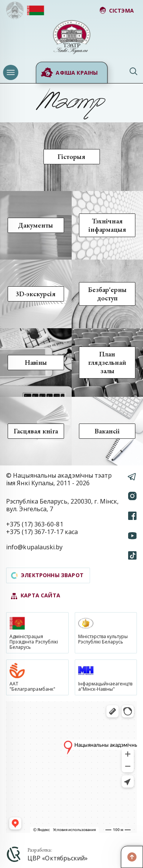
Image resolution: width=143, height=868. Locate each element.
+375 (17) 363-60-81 (35, 524)
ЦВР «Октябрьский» (58, 858)
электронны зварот (47, 575)
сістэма (116, 10)
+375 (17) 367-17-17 (35, 532)
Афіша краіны (69, 73)
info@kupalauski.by (35, 547)
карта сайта (35, 596)
